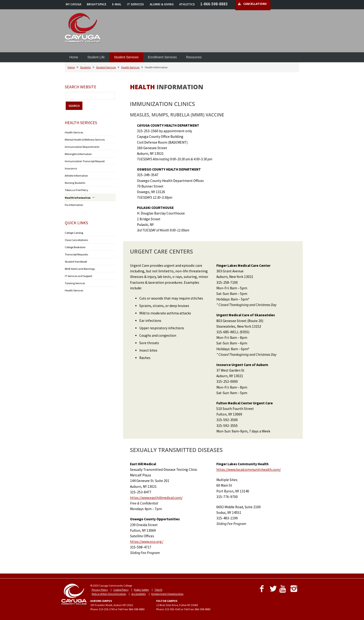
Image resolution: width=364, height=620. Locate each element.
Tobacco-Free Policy (76, 190)
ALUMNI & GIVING (162, 4)
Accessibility (139, 594)
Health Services (130, 67)
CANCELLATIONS (255, 4)
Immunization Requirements (82, 147)
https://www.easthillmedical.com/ (156, 498)
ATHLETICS (187, 4)
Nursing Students (75, 183)
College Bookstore (75, 247)
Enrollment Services (162, 57)
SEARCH (74, 106)
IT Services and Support (78, 276)
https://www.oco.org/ (147, 542)
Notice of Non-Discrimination (109, 594)
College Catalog (74, 233)
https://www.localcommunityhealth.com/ (249, 470)
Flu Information (74, 205)
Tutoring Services (75, 283)
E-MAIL (117, 4)
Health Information (78, 198)
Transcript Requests (76, 254)
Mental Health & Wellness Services (85, 140)
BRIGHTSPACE (97, 4)
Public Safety (141, 590)
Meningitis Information (78, 154)
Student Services (126, 57)
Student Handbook (76, 262)
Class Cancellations (76, 240)
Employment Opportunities (167, 594)
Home (74, 57)
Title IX (158, 590)
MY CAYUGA (73, 4)
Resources (194, 57)
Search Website (81, 87)
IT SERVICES (135, 4)
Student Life (96, 57)
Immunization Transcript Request (85, 161)
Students (85, 67)
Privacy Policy (100, 590)
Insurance (71, 168)
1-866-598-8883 (214, 4)
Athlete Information (76, 176)
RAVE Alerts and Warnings (80, 269)
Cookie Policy (121, 590)
